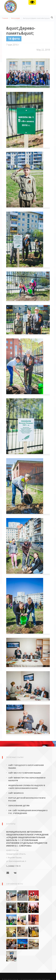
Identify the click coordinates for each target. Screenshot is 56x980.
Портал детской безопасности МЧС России (27, 799)
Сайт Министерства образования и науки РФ (27, 779)
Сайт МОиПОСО (16, 793)
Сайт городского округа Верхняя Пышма (26, 767)
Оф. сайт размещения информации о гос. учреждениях (28, 812)
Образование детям (19, 806)
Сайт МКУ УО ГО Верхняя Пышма (25, 773)
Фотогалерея (16, 18)
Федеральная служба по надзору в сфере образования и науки (27, 787)
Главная (5, 18)
